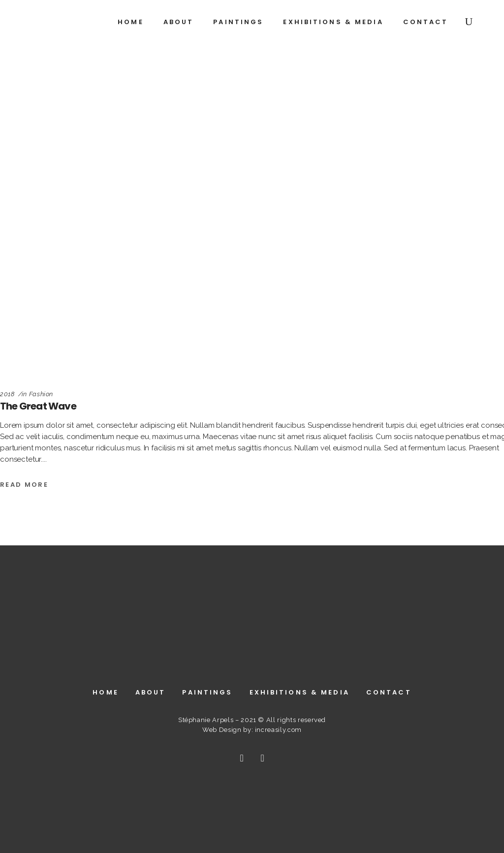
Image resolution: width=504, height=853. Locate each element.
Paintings (207, 692)
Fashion (41, 394)
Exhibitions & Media (299, 692)
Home (105, 692)
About (151, 692)
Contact (389, 692)
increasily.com (278, 730)
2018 (7, 394)
